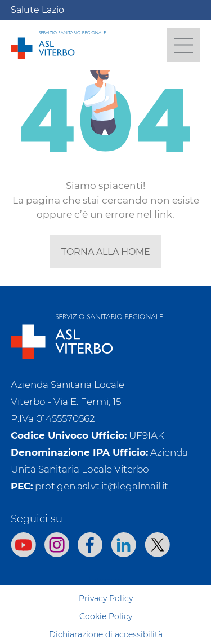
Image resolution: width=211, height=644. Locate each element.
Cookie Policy (106, 616)
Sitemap (105, 580)
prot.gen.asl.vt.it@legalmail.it (102, 486)
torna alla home (106, 252)
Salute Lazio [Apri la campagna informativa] (37, 10)
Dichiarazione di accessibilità (106, 634)
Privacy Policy (106, 598)
